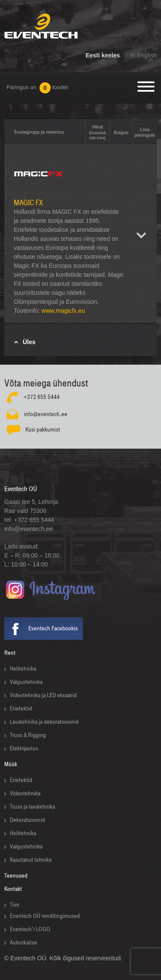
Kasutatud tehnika (31, 860)
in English (144, 55)
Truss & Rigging (28, 735)
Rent (10, 653)
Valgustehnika (26, 682)
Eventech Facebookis (53, 628)
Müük (11, 764)
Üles (29, 342)
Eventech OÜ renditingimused (45, 916)
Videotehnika (25, 793)
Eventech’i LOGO (30, 929)
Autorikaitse (24, 943)
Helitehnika (23, 669)
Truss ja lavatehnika (32, 807)
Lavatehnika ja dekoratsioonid (44, 722)
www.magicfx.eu (63, 311)
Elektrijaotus (24, 748)
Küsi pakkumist (43, 430)
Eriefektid (21, 709)
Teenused (16, 876)
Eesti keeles (103, 55)
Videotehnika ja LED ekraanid (43, 695)
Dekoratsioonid (27, 820)
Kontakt (13, 889)
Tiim (15, 905)
